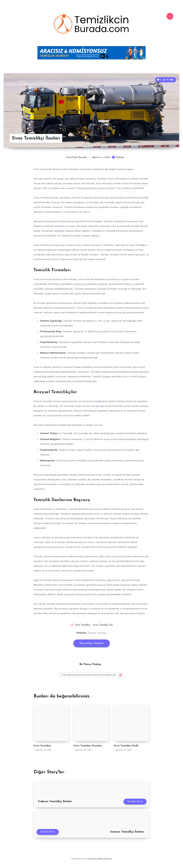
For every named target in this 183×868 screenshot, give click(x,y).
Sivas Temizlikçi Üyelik (126, 746)
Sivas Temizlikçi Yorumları (88, 746)
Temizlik (92, 633)
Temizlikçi (102, 633)
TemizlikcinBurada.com (99, 859)
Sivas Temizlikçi (42, 746)
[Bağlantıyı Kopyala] (91, 675)
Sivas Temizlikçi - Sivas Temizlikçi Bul (94, 625)
